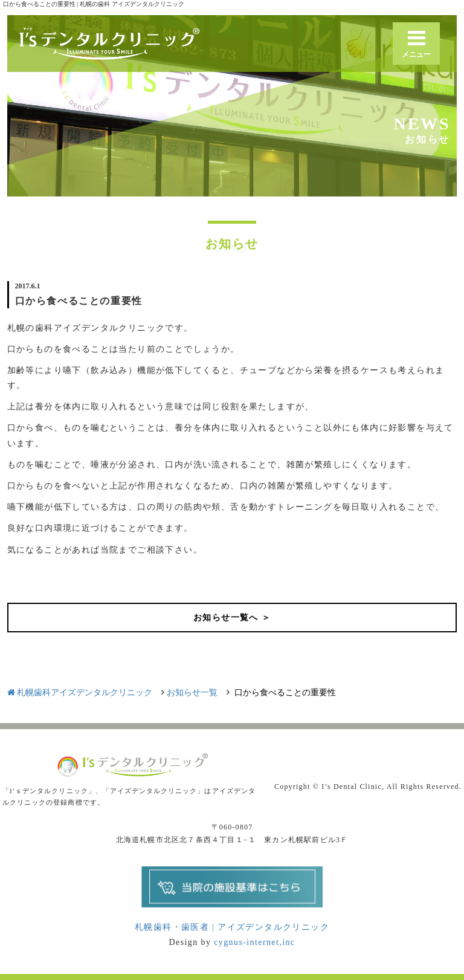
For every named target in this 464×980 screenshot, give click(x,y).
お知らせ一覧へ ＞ (232, 618)
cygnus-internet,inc (254, 942)
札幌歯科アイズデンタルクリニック (80, 693)
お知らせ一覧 (192, 693)
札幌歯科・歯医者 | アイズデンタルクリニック (232, 927)
